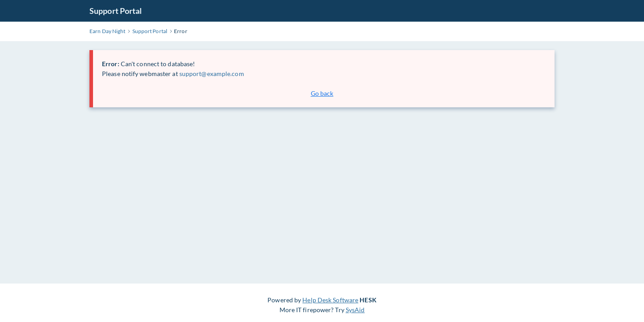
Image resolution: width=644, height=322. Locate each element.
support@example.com (212, 74)
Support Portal (116, 11)
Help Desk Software (330, 300)
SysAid (355, 310)
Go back (322, 93)
